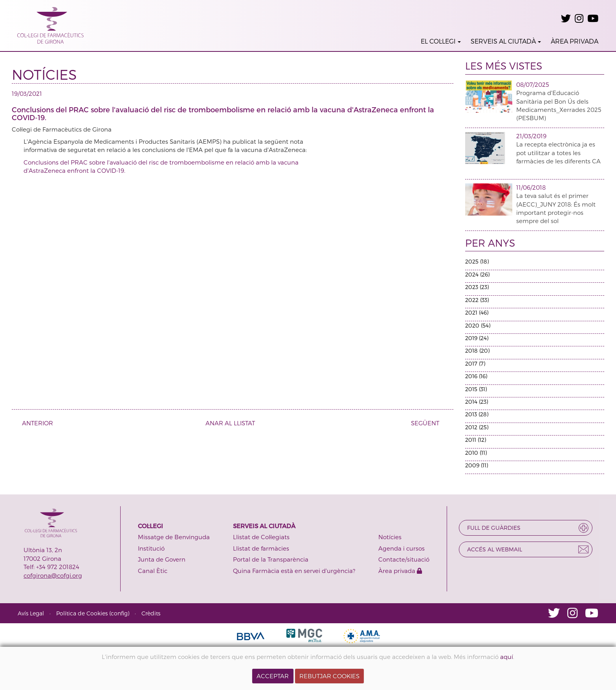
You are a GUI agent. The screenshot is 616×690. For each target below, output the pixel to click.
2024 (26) (477, 274)
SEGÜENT (428, 423)
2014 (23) (477, 402)
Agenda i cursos (401, 548)
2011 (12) (476, 440)
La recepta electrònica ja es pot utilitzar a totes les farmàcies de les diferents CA (558, 153)
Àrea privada (400, 571)
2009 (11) (477, 465)
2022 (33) (477, 300)
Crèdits (151, 613)
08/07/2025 (533, 84)
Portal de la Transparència (271, 559)
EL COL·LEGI (441, 41)
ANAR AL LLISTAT (230, 423)
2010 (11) (476, 453)
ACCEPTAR (273, 676)
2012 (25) (477, 427)
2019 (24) (477, 338)
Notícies (390, 537)
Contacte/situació (404, 559)
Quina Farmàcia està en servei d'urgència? (294, 571)
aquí (507, 657)
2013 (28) (477, 414)
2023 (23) (477, 287)
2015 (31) (476, 389)
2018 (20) (477, 350)
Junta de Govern (162, 559)
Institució (151, 548)
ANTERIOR (35, 423)
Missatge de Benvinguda (174, 537)
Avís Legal (31, 613)
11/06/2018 (531, 187)
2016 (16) (476, 376)
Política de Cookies (82, 613)
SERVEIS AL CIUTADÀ (506, 41)
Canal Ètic (153, 571)
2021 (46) (477, 312)
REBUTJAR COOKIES (329, 676)
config (119, 613)
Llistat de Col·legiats (261, 537)
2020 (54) (478, 325)
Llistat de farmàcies (261, 548)
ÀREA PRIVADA (575, 41)
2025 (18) (477, 261)
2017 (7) (475, 363)
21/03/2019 (531, 136)
